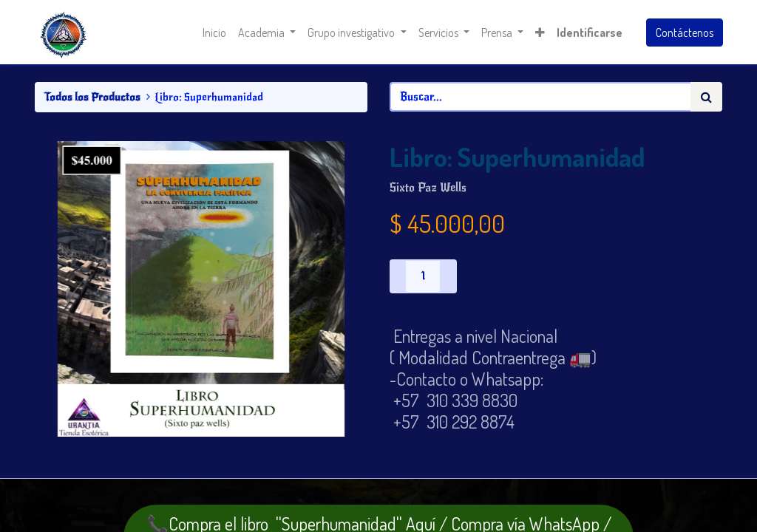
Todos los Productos (92, 97)
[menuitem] (214, 33)
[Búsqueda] (706, 97)
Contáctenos (684, 33)
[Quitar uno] (398, 276)
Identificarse (589, 33)
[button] (539, 33)
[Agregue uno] (448, 276)
